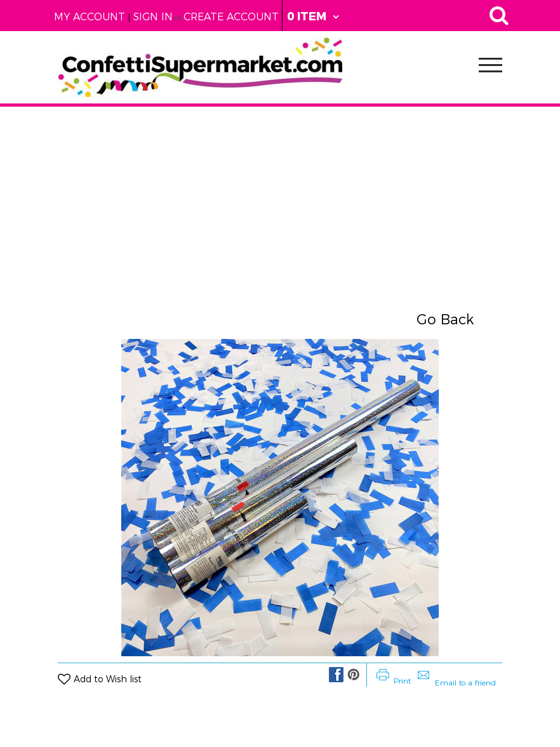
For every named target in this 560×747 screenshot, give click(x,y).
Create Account (231, 17)
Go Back (445, 320)
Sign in (153, 17)
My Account (90, 17)
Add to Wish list (108, 679)
